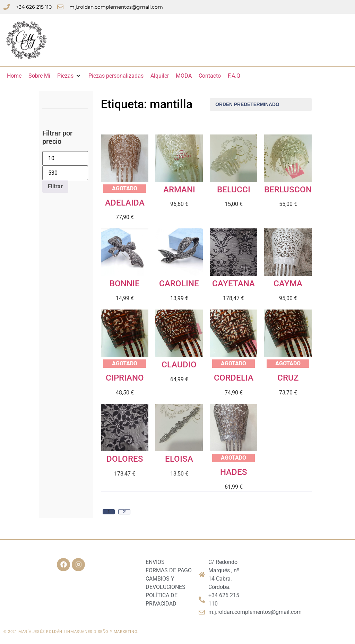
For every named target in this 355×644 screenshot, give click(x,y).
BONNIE (125, 284)
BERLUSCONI (289, 190)
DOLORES (125, 459)
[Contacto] (210, 76)
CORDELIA (234, 378)
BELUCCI (234, 190)
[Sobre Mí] (39, 76)
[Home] (14, 76)
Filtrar (55, 186)
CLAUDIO (179, 365)
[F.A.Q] (234, 76)
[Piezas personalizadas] (116, 76)
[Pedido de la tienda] (261, 105)
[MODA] (184, 76)
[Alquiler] (160, 76)
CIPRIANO (125, 378)
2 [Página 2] (124, 512)
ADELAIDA (125, 203)
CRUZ (288, 378)
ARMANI (179, 190)
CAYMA (288, 284)
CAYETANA (233, 284)
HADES (234, 472)
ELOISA (179, 459)
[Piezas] (69, 76)
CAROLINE (179, 284)
